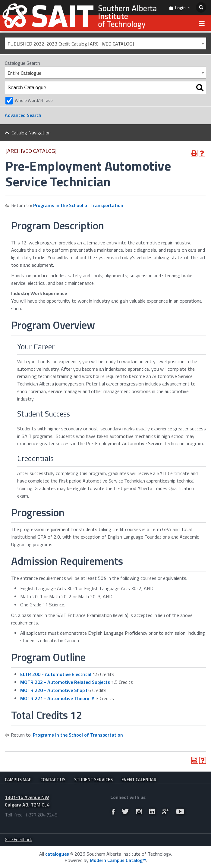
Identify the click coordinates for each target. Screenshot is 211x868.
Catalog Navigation (31, 133)
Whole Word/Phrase (34, 100)
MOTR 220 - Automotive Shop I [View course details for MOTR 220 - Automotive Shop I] (54, 690)
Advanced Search (23, 115)
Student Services (93, 780)
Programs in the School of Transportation (78, 205)
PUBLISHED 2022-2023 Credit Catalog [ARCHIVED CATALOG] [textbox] (71, 44)
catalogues (57, 854)
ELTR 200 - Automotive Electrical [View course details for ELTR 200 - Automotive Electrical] (56, 674)
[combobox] (105, 43)
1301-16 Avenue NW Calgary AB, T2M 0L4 (27, 801)
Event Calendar (139, 780)
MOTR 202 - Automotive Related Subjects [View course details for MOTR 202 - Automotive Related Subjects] (65, 682)
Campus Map (18, 780)
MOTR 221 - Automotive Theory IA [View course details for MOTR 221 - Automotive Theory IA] (57, 698)
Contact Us (53, 780)
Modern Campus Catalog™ (118, 860)
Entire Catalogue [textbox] (24, 73)
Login (180, 8)
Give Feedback (18, 840)
